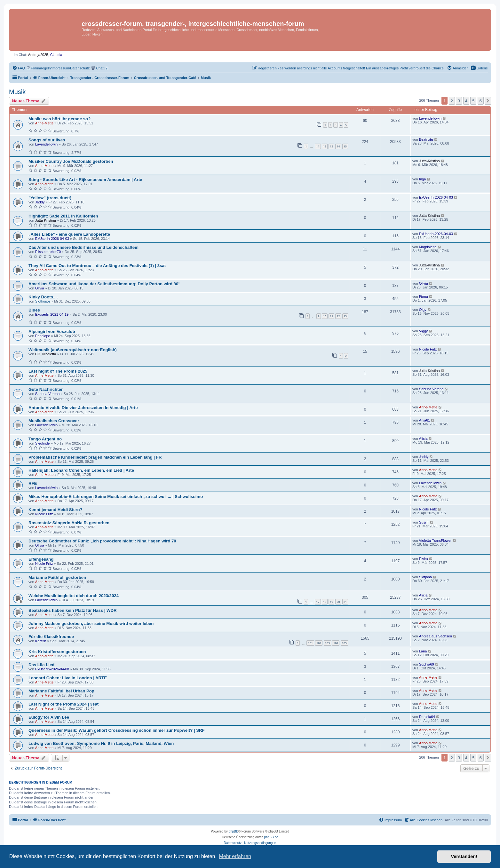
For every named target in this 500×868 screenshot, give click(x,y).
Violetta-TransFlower (435, 541)
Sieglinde (43, 443)
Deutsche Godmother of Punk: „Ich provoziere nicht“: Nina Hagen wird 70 (102, 541)
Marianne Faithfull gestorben (57, 577)
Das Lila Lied (41, 665)
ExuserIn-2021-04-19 (52, 314)
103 (327, 643)
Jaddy (40, 202)
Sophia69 (427, 664)
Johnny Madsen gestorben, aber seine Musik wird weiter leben (91, 623)
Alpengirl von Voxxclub (52, 331)
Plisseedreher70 (48, 252)
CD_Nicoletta (46, 354)
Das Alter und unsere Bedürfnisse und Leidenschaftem (83, 247)
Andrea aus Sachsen (436, 636)
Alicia (423, 438)
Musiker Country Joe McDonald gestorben (71, 161)
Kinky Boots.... (43, 297)
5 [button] (473, 101)
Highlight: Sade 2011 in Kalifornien (63, 216)
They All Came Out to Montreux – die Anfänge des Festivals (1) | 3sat (97, 266)
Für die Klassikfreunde (51, 637)
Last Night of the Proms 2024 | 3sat (63, 704)
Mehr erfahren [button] (235, 856)
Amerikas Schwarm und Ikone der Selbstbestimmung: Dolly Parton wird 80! (104, 284)
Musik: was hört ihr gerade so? (60, 119)
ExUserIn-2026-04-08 (52, 669)
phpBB (234, 831)
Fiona (424, 296)
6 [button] (481, 101)
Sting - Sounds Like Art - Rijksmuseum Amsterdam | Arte (85, 180)
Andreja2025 (38, 55)
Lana (423, 651)
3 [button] (459, 101)
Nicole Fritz (428, 349)
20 (338, 602)
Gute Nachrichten (46, 389)
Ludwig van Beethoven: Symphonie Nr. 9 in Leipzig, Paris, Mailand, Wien (101, 743)
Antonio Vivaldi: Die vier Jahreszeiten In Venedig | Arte (83, 408)
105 (344, 643)
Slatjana (425, 577)
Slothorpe (43, 301)
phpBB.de (271, 837)
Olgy (423, 310)
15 (345, 146)
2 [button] (452, 101)
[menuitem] (479, 68)
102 (319, 643)
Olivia (40, 288)
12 (325, 146)
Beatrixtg (426, 139)
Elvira (424, 559)
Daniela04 (427, 717)
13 (331, 146)
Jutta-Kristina (429, 161)
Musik (17, 92)
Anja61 (425, 420)
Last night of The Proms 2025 (58, 371)
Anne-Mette (44, 123)
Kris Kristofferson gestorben (57, 652)
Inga (423, 179)
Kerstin (41, 641)
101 (310, 643)
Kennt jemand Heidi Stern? (56, 510)
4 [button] (466, 101)
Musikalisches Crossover (54, 421)
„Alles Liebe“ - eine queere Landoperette (69, 234)
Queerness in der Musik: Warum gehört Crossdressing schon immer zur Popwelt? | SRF (117, 730)
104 (336, 643)
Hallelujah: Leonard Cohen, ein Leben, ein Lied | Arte (81, 470)
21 (345, 602)
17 (318, 602)
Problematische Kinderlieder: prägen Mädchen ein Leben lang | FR (95, 457)
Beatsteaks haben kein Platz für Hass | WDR (73, 610)
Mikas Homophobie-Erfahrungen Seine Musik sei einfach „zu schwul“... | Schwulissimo (116, 497)
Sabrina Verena (48, 394)
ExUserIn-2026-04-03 (436, 197)
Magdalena (428, 247)
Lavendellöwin (430, 118)
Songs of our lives (47, 140)
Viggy (424, 331)
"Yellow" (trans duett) (50, 198)
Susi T (424, 522)
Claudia (56, 55)
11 (318, 146)
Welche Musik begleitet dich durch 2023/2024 (74, 596)
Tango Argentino (45, 439)
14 (338, 146)
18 (325, 602)
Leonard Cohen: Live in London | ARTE (68, 678)
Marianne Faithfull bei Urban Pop (61, 691)
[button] (488, 101)
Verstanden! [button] (464, 856)
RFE (33, 483)
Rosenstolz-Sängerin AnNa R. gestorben (69, 523)
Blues (34, 310)
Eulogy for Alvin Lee (49, 717)
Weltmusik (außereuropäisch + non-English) (73, 350)
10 (325, 316)
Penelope (43, 336)
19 (331, 602)
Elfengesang (41, 559)
